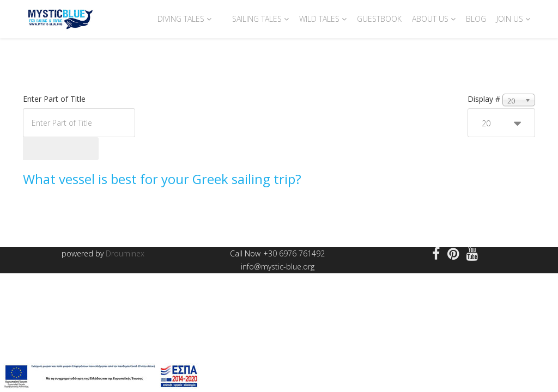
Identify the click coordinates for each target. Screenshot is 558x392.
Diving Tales (181, 19)
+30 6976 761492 (294, 253)
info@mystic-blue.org (278, 267)
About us (430, 19)
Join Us (510, 19)
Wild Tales (319, 19)
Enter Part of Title (55, 99)
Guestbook (379, 19)
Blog (476, 19)
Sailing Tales (257, 19)
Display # (484, 99)
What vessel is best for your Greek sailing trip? (162, 179)
